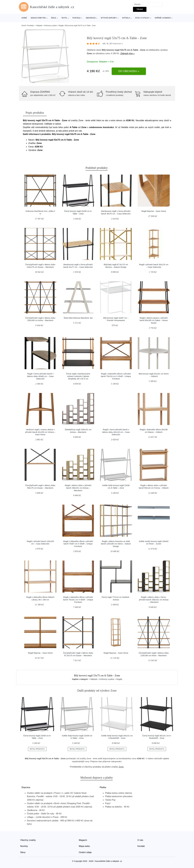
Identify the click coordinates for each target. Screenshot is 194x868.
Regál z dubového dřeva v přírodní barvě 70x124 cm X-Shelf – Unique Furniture (116, 376)
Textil (64, 18)
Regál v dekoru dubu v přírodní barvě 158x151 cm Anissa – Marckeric (78, 488)
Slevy (23, 852)
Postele (77, 18)
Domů (24, 18)
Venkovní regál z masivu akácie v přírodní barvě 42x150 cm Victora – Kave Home (40, 432)
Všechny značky (28, 840)
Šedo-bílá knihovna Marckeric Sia (78, 318)
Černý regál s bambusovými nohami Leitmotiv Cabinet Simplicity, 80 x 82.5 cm (78, 376)
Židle (54, 18)
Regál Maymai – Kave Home (154, 211)
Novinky (24, 846)
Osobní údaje (85, 852)
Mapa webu (84, 846)
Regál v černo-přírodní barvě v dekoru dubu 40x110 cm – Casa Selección (116, 432)
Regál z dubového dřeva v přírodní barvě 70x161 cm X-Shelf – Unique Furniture (78, 600)
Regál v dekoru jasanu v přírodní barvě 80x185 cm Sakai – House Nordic (154, 320)
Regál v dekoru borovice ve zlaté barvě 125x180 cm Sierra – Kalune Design (116, 544)
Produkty (30, 26)
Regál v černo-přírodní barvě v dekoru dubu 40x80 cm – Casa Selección (40, 376)
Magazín (83, 840)
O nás (140, 840)
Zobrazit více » (127, 53)
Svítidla (126, 18)
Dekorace (91, 18)
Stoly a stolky (142, 18)
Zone (89, 53)
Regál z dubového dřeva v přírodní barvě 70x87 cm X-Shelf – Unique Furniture (78, 544)
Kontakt (141, 846)
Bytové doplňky (109, 18)
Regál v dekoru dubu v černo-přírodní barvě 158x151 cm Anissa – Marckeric (154, 600)
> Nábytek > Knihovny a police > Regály (49, 26)
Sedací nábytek (38, 18)
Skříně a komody (163, 18)
